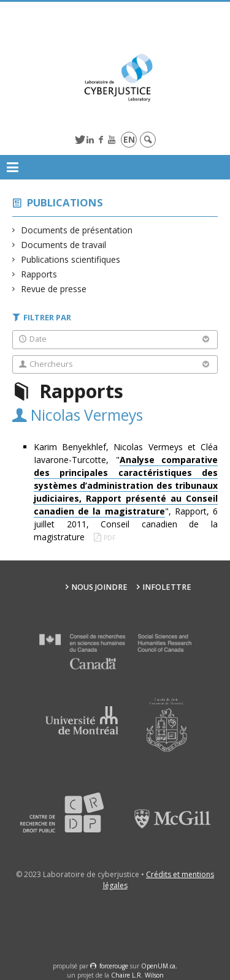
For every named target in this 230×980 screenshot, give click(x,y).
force (114, 966)
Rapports (39, 274)
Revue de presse (54, 289)
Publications (65, 202)
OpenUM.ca (158, 966)
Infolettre (167, 587)
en (129, 139)
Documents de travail (64, 245)
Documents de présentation (77, 230)
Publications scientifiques (71, 259)
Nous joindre (99, 587)
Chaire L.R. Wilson (137, 975)
